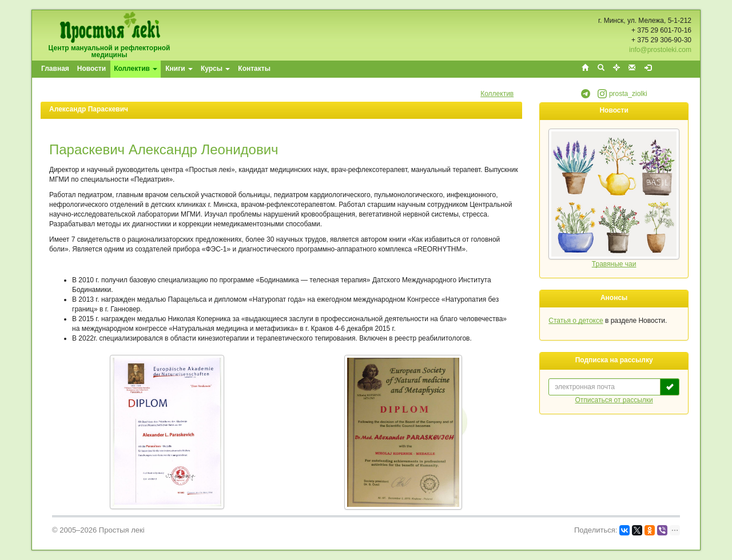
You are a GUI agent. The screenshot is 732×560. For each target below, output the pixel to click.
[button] (586, 96)
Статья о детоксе (576, 321)
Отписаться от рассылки (614, 400)
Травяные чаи (614, 264)
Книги (179, 69)
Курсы (215, 69)
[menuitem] (56, 69)
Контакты (254, 69)
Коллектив (136, 69)
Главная (55, 69)
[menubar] (156, 69)
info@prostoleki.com (660, 50)
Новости (91, 69)
